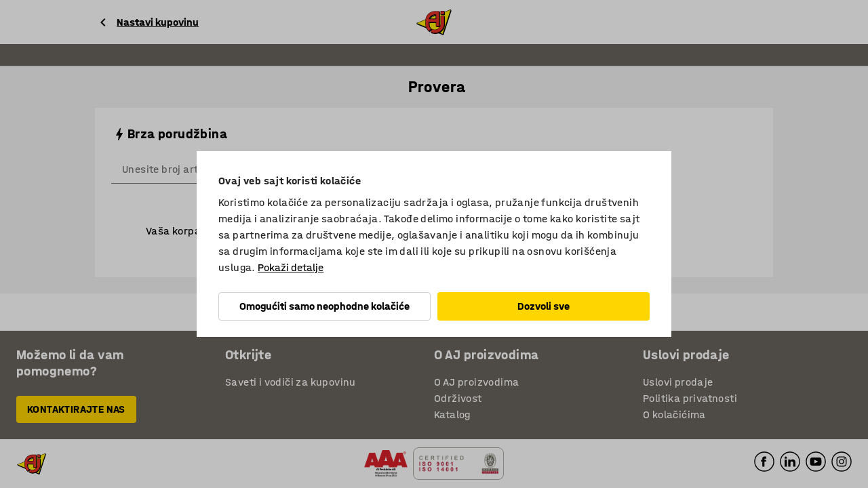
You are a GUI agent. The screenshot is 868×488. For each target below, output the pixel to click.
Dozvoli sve (544, 306)
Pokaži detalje (291, 267)
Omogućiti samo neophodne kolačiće (324, 306)
